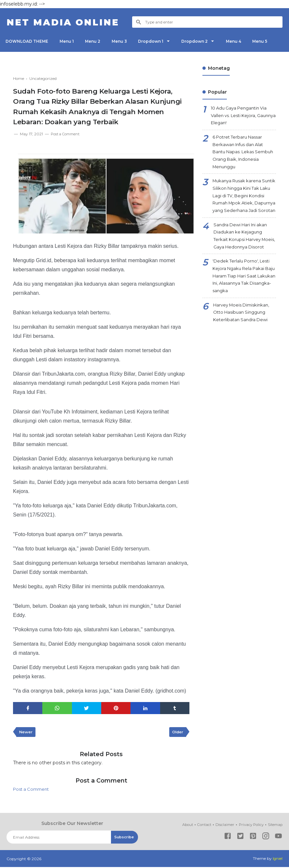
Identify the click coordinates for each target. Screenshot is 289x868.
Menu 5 (274, 41)
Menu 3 (125, 41)
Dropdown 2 (205, 41)
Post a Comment (67, 134)
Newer (26, 733)
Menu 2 (97, 41)
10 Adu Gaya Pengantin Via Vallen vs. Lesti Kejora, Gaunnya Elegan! (242, 116)
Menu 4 (246, 41)
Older (177, 733)
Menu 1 (69, 41)
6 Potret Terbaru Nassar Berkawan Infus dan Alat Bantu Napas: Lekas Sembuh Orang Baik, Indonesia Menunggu (240, 155)
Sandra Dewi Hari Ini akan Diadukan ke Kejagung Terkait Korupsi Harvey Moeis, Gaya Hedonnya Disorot (242, 257)
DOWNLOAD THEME (28, 41)
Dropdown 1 (159, 41)
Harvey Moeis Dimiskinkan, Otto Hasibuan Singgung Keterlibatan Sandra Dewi (244, 342)
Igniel (277, 860)
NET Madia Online (67, 22)
